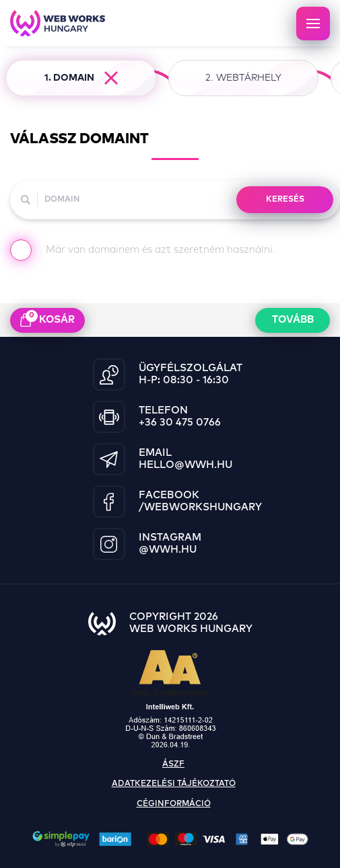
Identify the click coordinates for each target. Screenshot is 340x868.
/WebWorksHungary (200, 507)
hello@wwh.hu (185, 465)
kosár (47, 319)
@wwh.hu (168, 550)
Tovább (293, 320)
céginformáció (174, 804)
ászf (173, 764)
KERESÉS (285, 200)
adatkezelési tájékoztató (174, 784)
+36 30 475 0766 (180, 423)
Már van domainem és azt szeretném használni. (143, 253)
